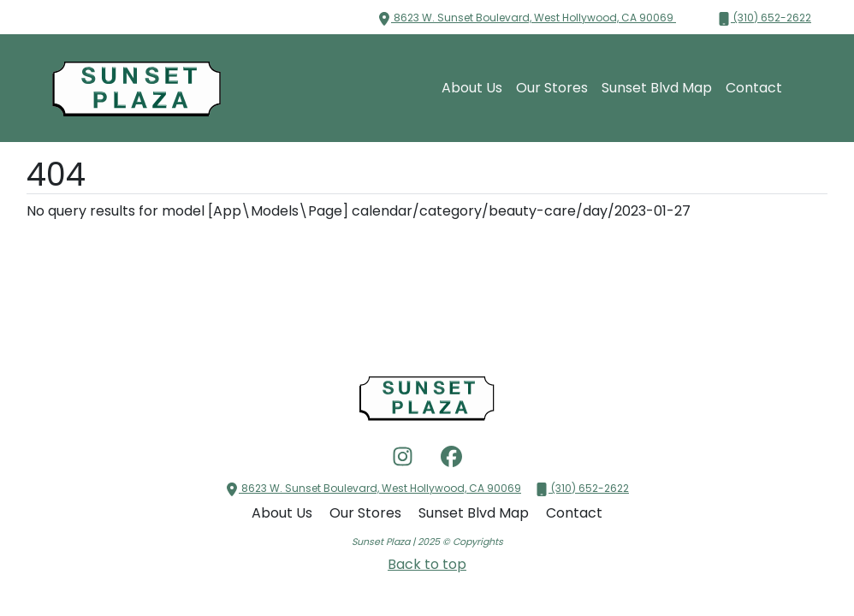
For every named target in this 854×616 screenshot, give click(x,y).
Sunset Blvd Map (657, 88)
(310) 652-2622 (764, 18)
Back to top (427, 564)
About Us (472, 88)
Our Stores (552, 88)
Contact (754, 88)
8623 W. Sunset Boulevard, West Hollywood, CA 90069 (527, 18)
